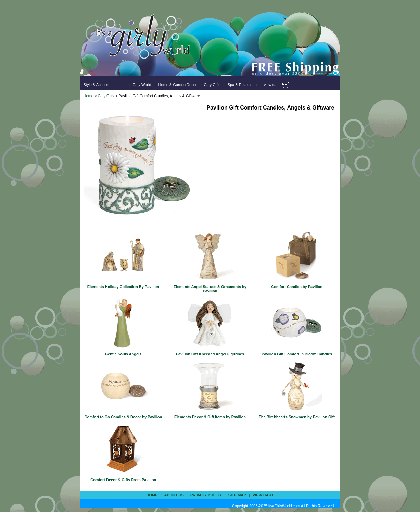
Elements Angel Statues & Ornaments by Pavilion (210, 289)
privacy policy (206, 495)
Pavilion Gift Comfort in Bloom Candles (297, 354)
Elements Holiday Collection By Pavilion (123, 287)
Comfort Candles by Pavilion (297, 287)
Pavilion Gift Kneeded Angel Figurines (210, 354)
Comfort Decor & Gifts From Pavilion (123, 480)
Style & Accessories (100, 85)
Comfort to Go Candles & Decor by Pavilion (123, 417)
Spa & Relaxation (242, 85)
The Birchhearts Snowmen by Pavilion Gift (297, 417)
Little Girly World (137, 85)
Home (88, 96)
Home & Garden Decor (178, 85)
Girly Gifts (212, 85)
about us (174, 495)
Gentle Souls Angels (123, 354)
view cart (271, 85)
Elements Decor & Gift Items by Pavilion (210, 417)
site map (237, 495)
